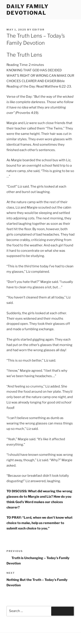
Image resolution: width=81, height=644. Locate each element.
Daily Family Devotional (28, 10)
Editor (38, 30)
